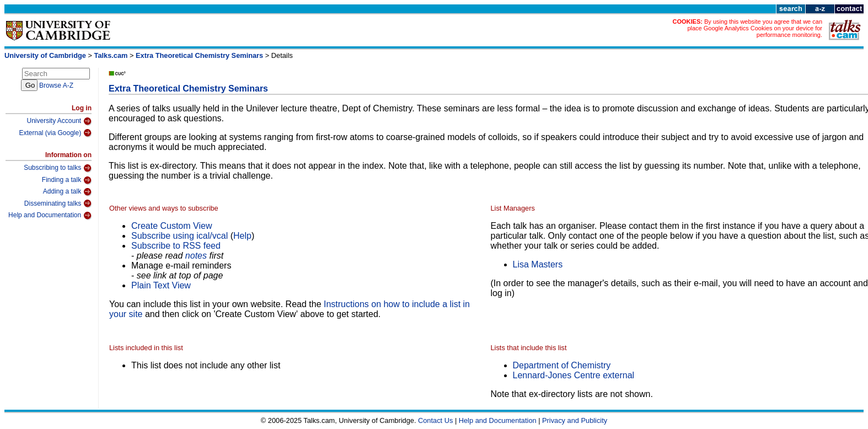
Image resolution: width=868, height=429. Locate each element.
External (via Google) (55, 133)
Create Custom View (172, 226)
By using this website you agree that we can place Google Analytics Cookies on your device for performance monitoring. (755, 28)
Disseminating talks (58, 203)
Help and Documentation (50, 216)
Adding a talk (67, 192)
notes (196, 256)
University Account (59, 121)
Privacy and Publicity (575, 420)
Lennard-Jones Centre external (574, 375)
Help (242, 236)
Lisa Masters (538, 264)
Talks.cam (111, 55)
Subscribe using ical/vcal (180, 236)
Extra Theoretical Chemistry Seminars (199, 55)
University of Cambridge (45, 55)
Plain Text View (161, 285)
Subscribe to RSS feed (176, 246)
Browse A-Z (56, 85)
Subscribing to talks (58, 168)
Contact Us (435, 420)
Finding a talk (67, 180)
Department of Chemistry (562, 365)
